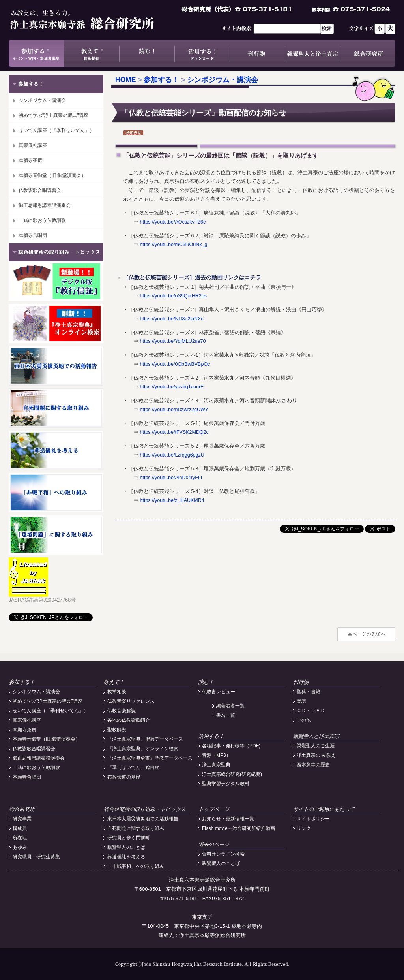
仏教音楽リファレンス (131, 701)
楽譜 (301, 701)
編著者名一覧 (230, 706)
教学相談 (117, 692)
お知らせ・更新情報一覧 (228, 819)
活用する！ (202, 53)
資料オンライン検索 (223, 854)
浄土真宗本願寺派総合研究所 (94, 20)
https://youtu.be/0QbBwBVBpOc (175, 364)
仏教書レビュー (219, 692)
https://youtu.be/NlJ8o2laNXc (171, 319)
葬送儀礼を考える (126, 857)
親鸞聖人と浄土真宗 (312, 53)
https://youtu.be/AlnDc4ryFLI (171, 478)
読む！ (147, 53)
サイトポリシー (313, 819)
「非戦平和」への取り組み (136, 866)
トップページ (214, 809)
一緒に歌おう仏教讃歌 (42, 220)
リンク (304, 828)
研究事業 (22, 819)
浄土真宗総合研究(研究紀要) (232, 774)
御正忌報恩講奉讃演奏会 (45, 205)
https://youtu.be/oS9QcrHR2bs (173, 296)
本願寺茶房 (30, 160)
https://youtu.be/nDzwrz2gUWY (174, 410)
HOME (126, 80)
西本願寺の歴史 (313, 765)
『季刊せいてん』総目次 (133, 767)
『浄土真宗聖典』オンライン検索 (143, 749)
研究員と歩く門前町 (129, 838)
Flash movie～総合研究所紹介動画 (238, 828)
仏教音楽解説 (122, 711)
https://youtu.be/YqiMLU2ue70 (173, 341)
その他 (304, 720)
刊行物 (257, 53)
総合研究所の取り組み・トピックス (145, 809)
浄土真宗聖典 (216, 765)
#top (366, 634)
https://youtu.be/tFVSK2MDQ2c (174, 432)
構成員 (20, 828)
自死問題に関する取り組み (136, 828)
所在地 (20, 838)
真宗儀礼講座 (33, 145)
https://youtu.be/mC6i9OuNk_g (173, 245)
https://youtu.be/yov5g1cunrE (172, 387)
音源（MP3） (216, 755)
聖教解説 (117, 730)
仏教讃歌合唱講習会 (40, 190)
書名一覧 (226, 715)
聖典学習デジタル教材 (226, 784)
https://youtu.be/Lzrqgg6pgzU (172, 455)
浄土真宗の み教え (316, 755)
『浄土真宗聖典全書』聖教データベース (150, 758)
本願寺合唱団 (33, 235)
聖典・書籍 (309, 692)
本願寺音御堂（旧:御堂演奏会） (52, 175)
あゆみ (20, 847)
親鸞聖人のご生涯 (316, 746)
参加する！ (36, 53)
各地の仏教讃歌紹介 (129, 720)
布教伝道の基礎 (124, 777)
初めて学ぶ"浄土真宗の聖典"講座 (53, 115)
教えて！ (92, 53)
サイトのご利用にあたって (324, 809)
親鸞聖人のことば (126, 847)
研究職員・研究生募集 (36, 857)
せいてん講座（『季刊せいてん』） (56, 130)
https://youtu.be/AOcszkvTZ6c (173, 222)
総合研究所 (368, 53)
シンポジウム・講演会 (42, 100)
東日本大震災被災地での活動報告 (143, 819)
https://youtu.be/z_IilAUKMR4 (172, 500)
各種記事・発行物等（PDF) (231, 746)
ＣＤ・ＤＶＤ (311, 711)
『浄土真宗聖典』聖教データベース (145, 739)
